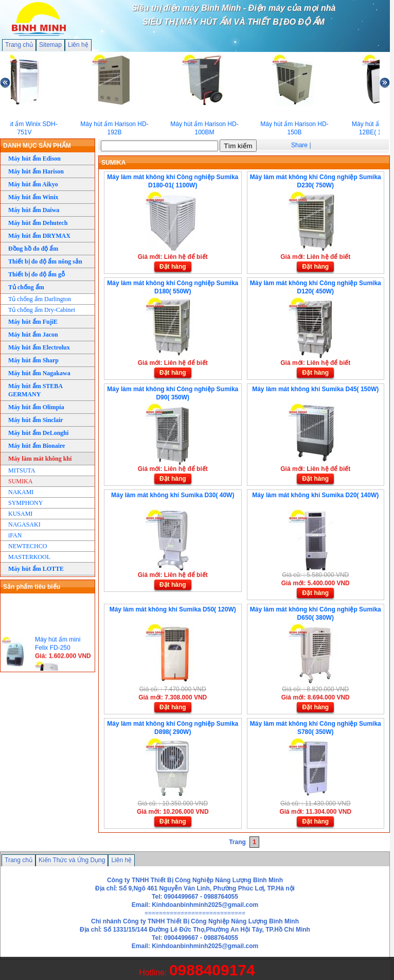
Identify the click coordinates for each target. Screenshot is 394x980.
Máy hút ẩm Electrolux (39, 347)
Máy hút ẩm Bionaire (37, 446)
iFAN (15, 535)
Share (299, 145)
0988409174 (212, 970)
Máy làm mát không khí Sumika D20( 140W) (315, 495)
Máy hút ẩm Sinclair (36, 420)
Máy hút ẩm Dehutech (38, 223)
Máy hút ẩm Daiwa (34, 210)
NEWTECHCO (28, 546)
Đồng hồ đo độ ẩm (33, 249)
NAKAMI (21, 492)
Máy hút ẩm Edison (34, 159)
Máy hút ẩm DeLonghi (38, 433)
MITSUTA (22, 470)
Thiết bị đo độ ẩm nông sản (45, 261)
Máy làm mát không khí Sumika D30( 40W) (173, 495)
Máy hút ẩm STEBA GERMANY (35, 390)
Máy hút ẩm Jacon (33, 335)
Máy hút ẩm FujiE (33, 322)
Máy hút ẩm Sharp (33, 360)
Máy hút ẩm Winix (33, 197)
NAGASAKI (24, 524)
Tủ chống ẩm (26, 287)
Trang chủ (19, 45)
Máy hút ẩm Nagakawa (39, 373)
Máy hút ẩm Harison (36, 171)
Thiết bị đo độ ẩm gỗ (37, 274)
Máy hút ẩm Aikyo (33, 184)
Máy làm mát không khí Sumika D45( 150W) (315, 389)
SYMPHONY (25, 503)
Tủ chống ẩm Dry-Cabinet (42, 310)
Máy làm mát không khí (40, 459)
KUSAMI (20, 514)
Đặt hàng (173, 267)
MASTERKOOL (29, 557)
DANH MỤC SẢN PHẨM (37, 146)
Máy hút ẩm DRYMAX (39, 236)
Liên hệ (78, 45)
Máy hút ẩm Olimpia (36, 407)
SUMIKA (20, 481)
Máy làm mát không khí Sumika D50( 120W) (173, 609)
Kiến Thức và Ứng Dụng (72, 860)
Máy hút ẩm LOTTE (36, 569)
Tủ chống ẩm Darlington (40, 299)
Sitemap (50, 45)
